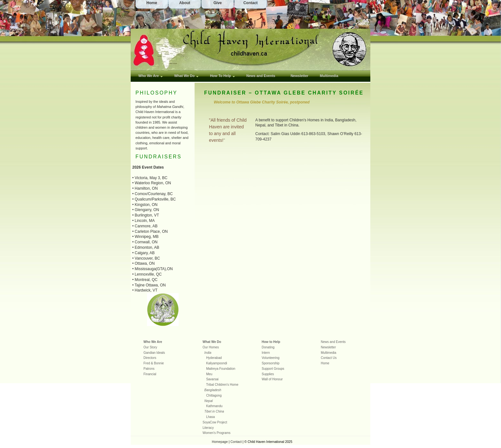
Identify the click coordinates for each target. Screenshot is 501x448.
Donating (268, 347)
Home (325, 363)
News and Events (333, 342)
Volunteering (271, 358)
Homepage (220, 442)
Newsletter (328, 347)
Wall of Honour (272, 379)
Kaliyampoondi (217, 363)
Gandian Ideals (154, 353)
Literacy (208, 428)
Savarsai (212, 379)
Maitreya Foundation (221, 369)
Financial (150, 374)
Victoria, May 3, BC (151, 178)
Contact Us (329, 358)
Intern (266, 353)
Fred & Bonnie (154, 363)
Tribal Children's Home (222, 385)
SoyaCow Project (215, 422)
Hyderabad (214, 358)
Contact (236, 442)
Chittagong (214, 395)
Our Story (150, 347)
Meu (209, 374)
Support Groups (273, 369)
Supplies (268, 374)
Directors (150, 358)
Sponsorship (271, 363)
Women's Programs (216, 433)
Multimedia (329, 76)
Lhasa (210, 417)
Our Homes (211, 347)
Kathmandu (214, 406)
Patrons (149, 369)
